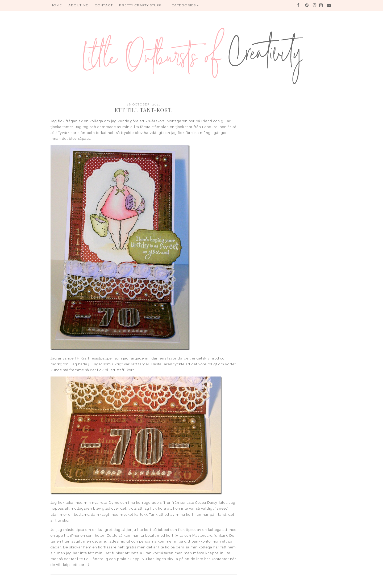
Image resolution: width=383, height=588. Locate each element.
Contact (104, 5)
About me (78, 5)
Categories (185, 5)
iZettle (112, 536)
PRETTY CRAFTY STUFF (140, 5)
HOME (56, 5)
